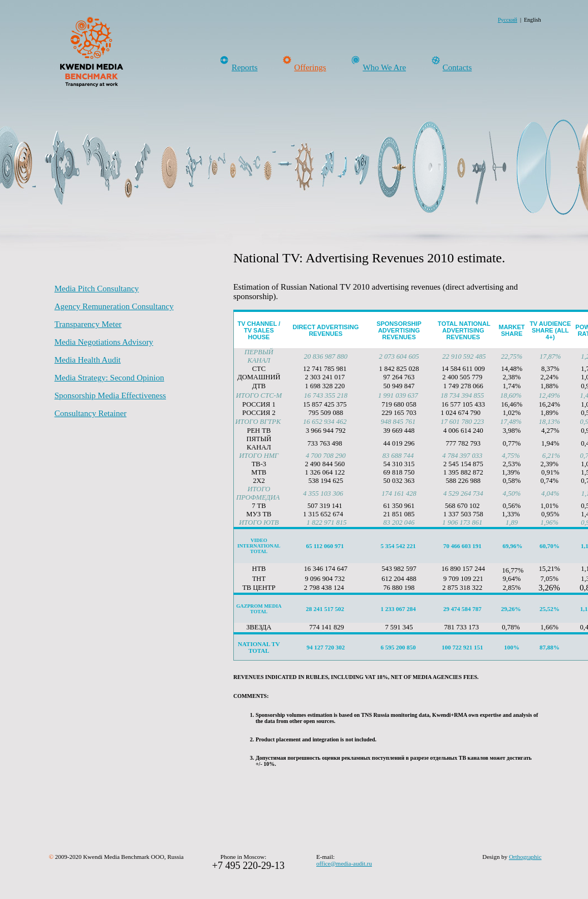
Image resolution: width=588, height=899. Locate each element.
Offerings (310, 67)
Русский (508, 20)
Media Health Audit (88, 360)
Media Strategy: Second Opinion (109, 378)
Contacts (457, 67)
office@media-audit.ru (344, 863)
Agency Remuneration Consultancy (114, 306)
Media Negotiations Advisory (104, 342)
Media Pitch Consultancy (97, 289)
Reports (245, 67)
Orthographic (525, 857)
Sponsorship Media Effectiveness (111, 395)
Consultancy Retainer (91, 413)
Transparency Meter (88, 324)
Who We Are (384, 67)
